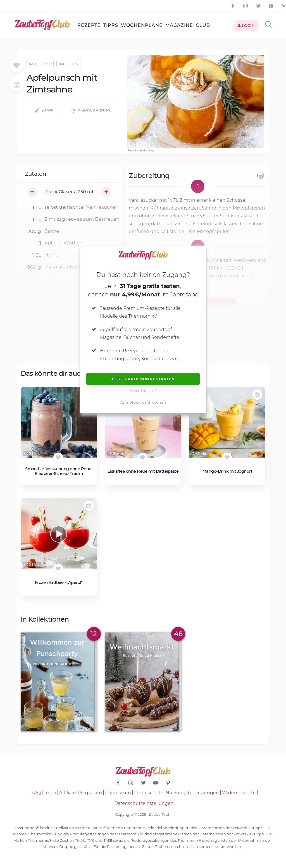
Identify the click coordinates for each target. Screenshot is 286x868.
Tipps (111, 25)
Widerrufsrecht (239, 793)
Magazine (179, 25)
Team (50, 793)
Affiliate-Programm (81, 793)
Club (203, 25)
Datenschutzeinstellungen (144, 803)
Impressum (118, 793)
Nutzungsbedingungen (192, 793)
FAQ (36, 793)
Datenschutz (148, 793)
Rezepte (89, 25)
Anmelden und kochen (143, 402)
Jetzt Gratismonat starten (143, 379)
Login (246, 25)
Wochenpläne (142, 25)
